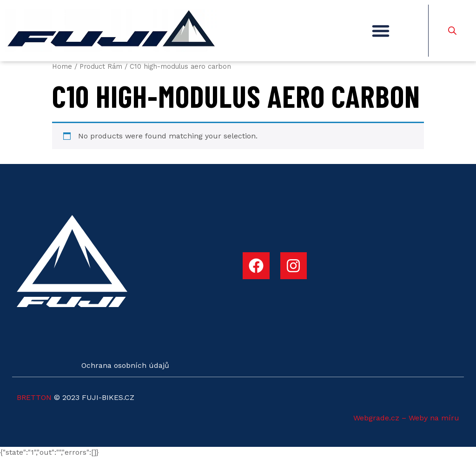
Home (62, 66)
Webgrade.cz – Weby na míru (406, 418)
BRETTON (34, 397)
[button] (381, 31)
